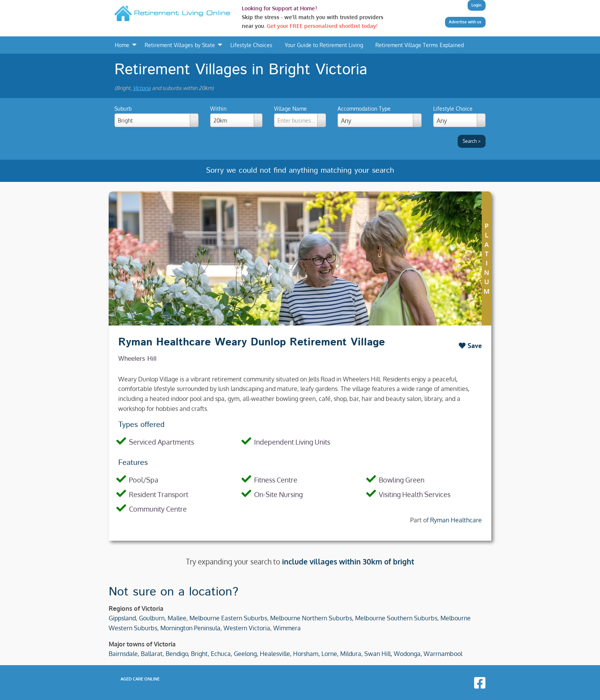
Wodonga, (408, 654)
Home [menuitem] (122, 45)
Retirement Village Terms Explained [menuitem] (420, 45)
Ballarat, (152, 654)
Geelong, (246, 654)
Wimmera (287, 628)
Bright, (200, 654)
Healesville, (276, 654)
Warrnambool (443, 654)
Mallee (177, 618)
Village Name (300, 116)
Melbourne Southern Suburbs (396, 618)
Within (236, 116)
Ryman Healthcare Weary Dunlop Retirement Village (252, 342)
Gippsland (122, 618)
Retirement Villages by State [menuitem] (180, 45)
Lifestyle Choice (453, 109)
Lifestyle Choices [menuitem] (251, 45)
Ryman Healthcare (456, 520)
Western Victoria (247, 628)
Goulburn (152, 618)
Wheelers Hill (137, 359)
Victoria (142, 88)
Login (476, 5)
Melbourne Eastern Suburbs (228, 618)
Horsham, (307, 654)
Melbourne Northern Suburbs (311, 618)
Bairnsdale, (124, 654)
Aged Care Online (140, 679)
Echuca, (222, 654)
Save (470, 346)
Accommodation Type (364, 109)
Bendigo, (178, 654)
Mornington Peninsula (190, 628)
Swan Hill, (378, 654)
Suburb (157, 116)
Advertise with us (465, 22)
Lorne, (330, 654)
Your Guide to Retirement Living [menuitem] (324, 45)
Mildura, (351, 654)
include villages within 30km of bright (348, 562)
